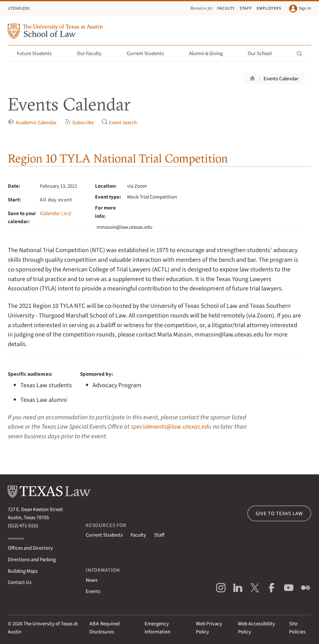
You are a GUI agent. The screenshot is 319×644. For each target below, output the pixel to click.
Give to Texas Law (279, 514)
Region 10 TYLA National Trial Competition (118, 158)
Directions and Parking (32, 560)
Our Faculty (93, 54)
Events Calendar (281, 79)
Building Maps (23, 571)
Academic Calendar (32, 122)
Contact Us (20, 582)
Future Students (38, 54)
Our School (263, 54)
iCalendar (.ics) (56, 214)
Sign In (300, 9)
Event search (119, 122)
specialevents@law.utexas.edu (171, 427)
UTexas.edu (19, 8)
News (92, 580)
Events (93, 591)
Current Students (149, 54)
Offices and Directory (30, 548)
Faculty (226, 8)
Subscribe (79, 122)
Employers (269, 8)
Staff (246, 8)
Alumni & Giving (209, 54)
